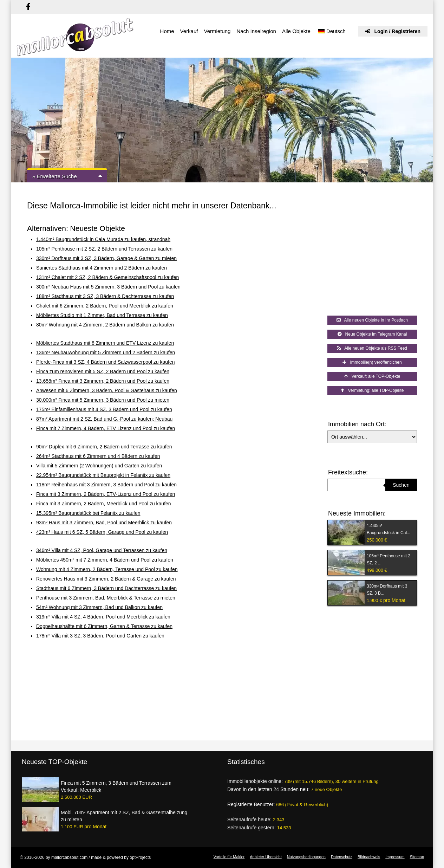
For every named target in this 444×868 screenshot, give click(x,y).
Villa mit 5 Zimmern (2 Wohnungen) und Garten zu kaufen (99, 466)
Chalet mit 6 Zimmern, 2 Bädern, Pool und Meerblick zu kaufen (105, 306)
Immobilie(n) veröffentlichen (372, 362)
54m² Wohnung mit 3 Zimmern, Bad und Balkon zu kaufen (99, 607)
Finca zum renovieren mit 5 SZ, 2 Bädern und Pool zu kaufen (103, 371)
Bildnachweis (369, 857)
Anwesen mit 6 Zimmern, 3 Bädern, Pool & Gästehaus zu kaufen (107, 390)
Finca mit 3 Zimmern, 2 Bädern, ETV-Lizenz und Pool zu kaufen (106, 494)
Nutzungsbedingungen (306, 857)
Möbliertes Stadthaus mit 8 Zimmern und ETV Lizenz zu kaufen (105, 343)
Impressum (395, 857)
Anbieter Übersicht (266, 857)
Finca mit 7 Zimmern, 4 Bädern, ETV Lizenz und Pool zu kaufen (106, 428)
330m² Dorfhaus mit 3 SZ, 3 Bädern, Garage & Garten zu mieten (106, 258)
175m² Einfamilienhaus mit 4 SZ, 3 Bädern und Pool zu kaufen (104, 409)
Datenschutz (342, 857)
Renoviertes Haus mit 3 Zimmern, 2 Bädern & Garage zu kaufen (106, 579)
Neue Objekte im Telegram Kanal (372, 334)
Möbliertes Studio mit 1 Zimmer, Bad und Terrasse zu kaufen (102, 315)
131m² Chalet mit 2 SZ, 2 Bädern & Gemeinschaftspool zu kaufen (107, 277)
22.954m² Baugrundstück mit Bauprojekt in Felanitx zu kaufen (103, 475)
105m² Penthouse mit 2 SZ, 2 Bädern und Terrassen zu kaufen (104, 249)
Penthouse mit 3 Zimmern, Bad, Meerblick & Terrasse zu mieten (106, 598)
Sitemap (417, 857)
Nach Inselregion (256, 31)
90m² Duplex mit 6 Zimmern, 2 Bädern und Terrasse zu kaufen (104, 447)
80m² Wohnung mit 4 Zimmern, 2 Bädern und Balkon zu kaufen (105, 325)
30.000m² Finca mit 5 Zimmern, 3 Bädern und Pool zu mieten (103, 400)
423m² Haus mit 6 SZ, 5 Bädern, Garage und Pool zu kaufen (102, 532)
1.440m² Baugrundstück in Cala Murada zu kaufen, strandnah (103, 239)
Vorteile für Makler (229, 857)
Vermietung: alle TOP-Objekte (372, 390)
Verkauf (189, 31)
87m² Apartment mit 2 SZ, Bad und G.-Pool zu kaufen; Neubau (104, 419)
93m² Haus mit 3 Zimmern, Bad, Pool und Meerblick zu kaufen (104, 523)
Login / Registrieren (393, 31)
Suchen (401, 485)
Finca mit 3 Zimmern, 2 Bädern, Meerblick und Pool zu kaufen (104, 504)
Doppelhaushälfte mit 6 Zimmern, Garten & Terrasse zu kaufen (104, 626)
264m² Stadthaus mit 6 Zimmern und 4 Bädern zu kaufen (98, 456)
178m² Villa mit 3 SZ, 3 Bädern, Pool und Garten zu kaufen (100, 636)
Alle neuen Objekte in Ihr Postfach (372, 320)
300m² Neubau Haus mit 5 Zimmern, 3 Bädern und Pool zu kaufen (108, 287)
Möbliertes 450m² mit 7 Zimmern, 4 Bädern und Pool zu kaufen (105, 560)
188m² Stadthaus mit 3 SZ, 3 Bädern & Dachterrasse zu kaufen (105, 296)
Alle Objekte (296, 31)
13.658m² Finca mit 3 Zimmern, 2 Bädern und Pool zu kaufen (103, 381)
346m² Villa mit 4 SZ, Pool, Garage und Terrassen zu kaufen (102, 550)
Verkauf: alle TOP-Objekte (372, 376)
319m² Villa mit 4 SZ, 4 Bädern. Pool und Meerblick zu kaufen (103, 617)
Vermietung (217, 31)
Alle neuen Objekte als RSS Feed (372, 348)
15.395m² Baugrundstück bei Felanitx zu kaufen (88, 513)
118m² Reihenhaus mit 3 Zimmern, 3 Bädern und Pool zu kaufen (106, 485)
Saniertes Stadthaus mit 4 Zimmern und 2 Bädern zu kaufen (102, 268)
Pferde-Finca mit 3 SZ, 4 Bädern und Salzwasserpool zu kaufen (106, 362)
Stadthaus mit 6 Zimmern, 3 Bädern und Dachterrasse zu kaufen (106, 588)
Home (167, 31)
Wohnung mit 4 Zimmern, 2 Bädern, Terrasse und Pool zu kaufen (107, 569)
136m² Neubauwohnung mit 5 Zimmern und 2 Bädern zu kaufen (106, 352)
